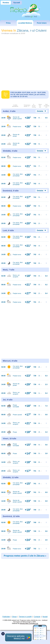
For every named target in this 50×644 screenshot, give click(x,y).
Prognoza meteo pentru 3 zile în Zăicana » (25, 556)
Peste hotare (42, 23)
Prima (8, 23)
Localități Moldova (25, 23)
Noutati (45, 617)
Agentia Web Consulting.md (29, 623)
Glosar (14, 617)
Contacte (37, 617)
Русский (17, 3)
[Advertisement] (25, 61)
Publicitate (6, 617)
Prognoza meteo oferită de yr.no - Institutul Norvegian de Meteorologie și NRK (30, 621)
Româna (6, 3)
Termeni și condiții (25, 617)
